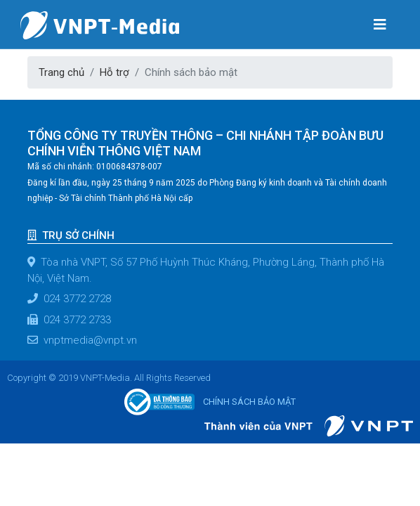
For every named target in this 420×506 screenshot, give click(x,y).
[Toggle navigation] (380, 24)
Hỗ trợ (114, 72)
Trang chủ (61, 72)
